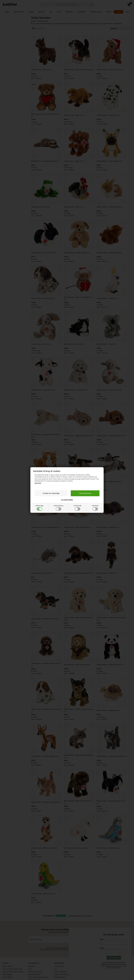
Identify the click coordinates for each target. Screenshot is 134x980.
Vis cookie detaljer (67, 500)
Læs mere (38, 483)
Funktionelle (77, 508)
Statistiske (95, 508)
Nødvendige (39, 508)
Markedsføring (58, 508)
